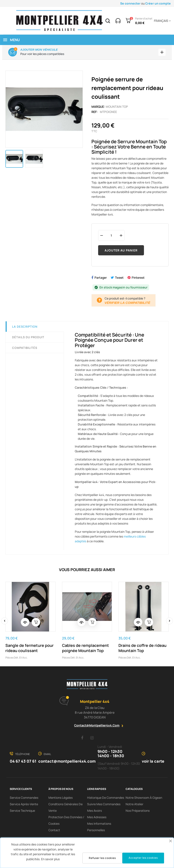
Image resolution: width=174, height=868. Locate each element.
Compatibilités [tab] (25, 349)
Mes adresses (97, 818)
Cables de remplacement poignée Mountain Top (85, 649)
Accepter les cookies (143, 858)
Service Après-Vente (24, 805)
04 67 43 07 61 (23, 762)
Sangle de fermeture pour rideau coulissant (30, 649)
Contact (54, 831)
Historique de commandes (106, 799)
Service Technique (22, 812)
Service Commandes (24, 799)
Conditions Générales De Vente (65, 808)
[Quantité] (111, 237)
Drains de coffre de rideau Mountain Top (142, 649)
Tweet (119, 279)
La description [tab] (25, 328)
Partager (101, 279)
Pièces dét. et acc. (17, 659)
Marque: (98, 108)
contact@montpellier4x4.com (97, 726)
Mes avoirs (94, 812)
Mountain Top (117, 108)
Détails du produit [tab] (28, 338)
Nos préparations (138, 812)
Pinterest (138, 279)
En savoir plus (50, 859)
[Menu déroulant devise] (162, 21)
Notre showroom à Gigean (144, 799)
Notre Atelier (134, 805)
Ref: (95, 113)
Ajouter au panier (121, 251)
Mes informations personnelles (99, 828)
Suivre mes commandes (104, 805)
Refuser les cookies (102, 858)
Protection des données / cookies (66, 821)
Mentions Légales (61, 799)
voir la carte (153, 762)
